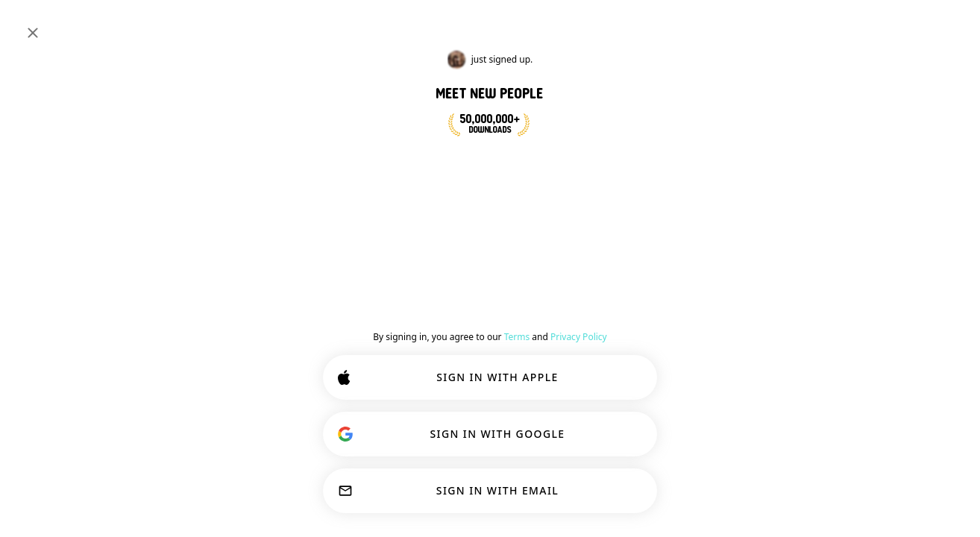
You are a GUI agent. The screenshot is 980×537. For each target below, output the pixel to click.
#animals (243, 121)
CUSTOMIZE (458, 494)
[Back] (415, 237)
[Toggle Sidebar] (27, 24)
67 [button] (583, 333)
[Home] (61, 24)
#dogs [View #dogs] (762, 112)
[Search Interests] (461, 24)
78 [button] (930, 154)
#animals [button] (553, 227)
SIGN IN (919, 24)
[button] (486, 333)
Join (675, 234)
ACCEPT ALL (588, 494)
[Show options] (440, 271)
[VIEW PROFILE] (436, 323)
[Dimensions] (855, 24)
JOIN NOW (481, 163)
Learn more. (776, 455)
